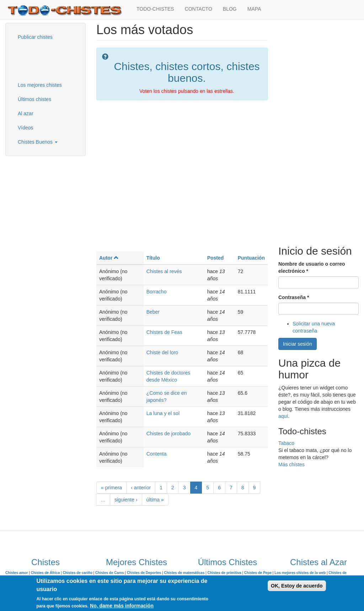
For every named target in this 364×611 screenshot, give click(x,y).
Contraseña (294, 297)
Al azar (26, 113)
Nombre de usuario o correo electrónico (312, 267)
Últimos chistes (34, 99)
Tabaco (286, 443)
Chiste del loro (162, 352)
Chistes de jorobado (169, 434)
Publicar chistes (35, 37)
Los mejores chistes (40, 85)
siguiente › (126, 500)
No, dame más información (122, 606)
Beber (153, 312)
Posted (216, 258)
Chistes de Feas (164, 332)
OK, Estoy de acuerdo (297, 586)
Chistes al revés (164, 271)
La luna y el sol (163, 413)
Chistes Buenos (38, 142)
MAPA (254, 9)
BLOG (230, 9)
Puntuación (251, 258)
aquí (283, 416)
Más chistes (291, 464)
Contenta (157, 454)
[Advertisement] (48, 60)
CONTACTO (199, 9)
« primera (111, 488)
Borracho (157, 292)
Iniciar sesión (298, 344)
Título (153, 258)
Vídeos (26, 128)
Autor (109, 258)
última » (155, 500)
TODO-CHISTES (155, 9)
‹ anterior (141, 488)
